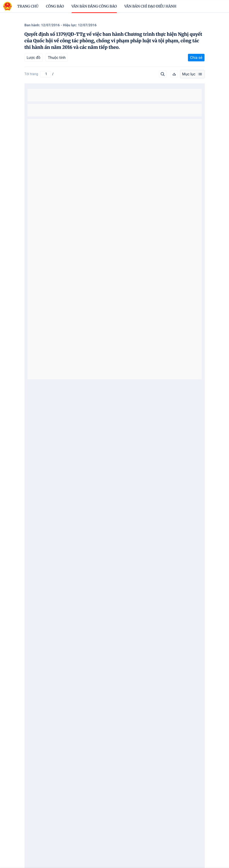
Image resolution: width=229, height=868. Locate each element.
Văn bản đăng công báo (94, 6)
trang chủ (28, 6)
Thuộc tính (57, 58)
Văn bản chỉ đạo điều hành (150, 6)
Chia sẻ (196, 58)
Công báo (55, 6)
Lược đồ (34, 58)
